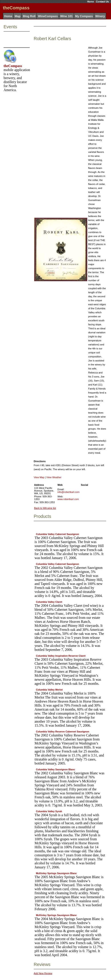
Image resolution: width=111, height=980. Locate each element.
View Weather (54, 477)
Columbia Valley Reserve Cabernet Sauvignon (62, 732)
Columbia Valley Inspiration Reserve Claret (61, 656)
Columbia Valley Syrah (49, 811)
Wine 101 (66, 16)
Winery (100, 16)
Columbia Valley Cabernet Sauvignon (57, 534)
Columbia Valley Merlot (49, 690)
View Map (39, 477)
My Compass (84, 16)
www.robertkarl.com (68, 499)
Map (18, 16)
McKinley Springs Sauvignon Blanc (56, 873)
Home (91, 2)
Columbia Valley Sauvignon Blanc (55, 769)
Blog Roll (29, 16)
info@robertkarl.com (68, 492)
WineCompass (48, 16)
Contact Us (102, 2)
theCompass (13, 66)
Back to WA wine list (45, 508)
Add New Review (43, 973)
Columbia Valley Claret (49, 602)
